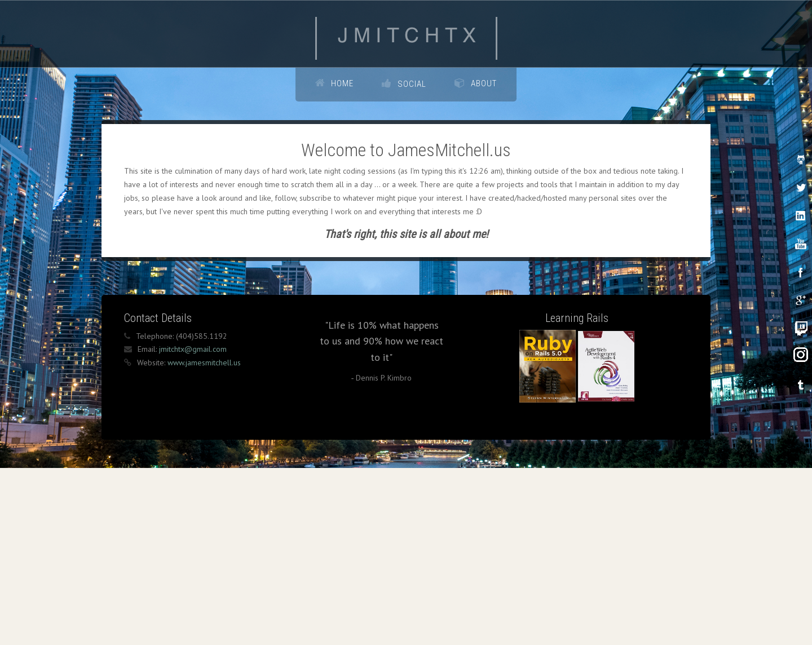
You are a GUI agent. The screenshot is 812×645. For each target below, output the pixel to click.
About (484, 83)
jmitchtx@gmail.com (193, 375)
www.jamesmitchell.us (204, 388)
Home (342, 83)
